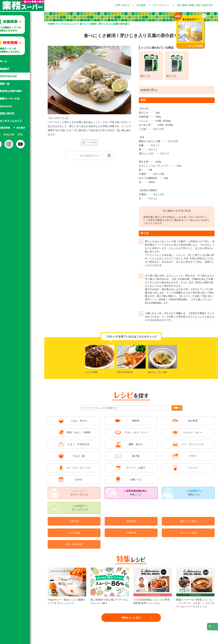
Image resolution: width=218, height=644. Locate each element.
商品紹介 (22, 69)
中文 (34, 134)
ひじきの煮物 (91, 372)
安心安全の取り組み (22, 91)
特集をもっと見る (131, 618)
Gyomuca (22, 106)
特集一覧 (22, 84)
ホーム (22, 61)
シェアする (89, 142)
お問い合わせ (122, 5)
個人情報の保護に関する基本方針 (195, 5)
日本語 (11, 134)
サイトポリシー (162, 5)
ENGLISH (23, 134)
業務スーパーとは (22, 99)
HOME (51, 24)
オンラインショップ (22, 121)
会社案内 (141, 5)
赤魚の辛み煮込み (125, 372)
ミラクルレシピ (22, 76)
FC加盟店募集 (16, 128)
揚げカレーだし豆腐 (157, 372)
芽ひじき (145, 76)
